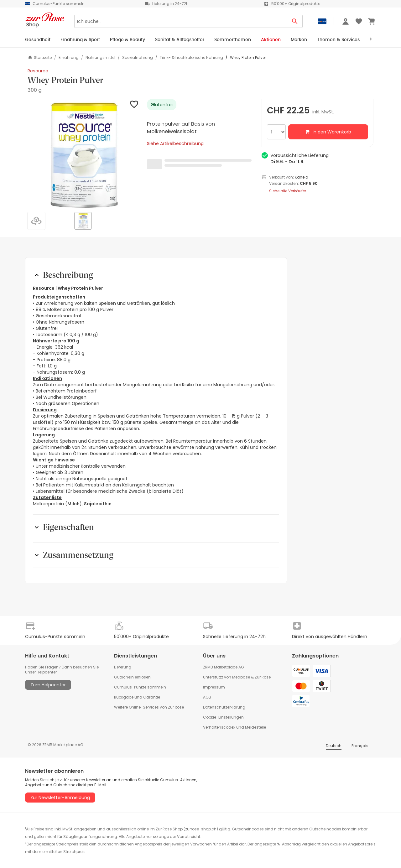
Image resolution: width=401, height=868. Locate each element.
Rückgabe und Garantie (137, 697)
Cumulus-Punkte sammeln (140, 687)
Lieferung (123, 667)
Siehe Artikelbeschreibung (175, 143)
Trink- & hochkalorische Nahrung (191, 58)
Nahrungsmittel (100, 58)
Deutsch (334, 746)
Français (360, 746)
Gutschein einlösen (132, 677)
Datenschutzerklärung (224, 707)
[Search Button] (295, 21)
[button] (83, 155)
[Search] (181, 21)
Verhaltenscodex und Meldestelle (234, 727)
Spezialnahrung (138, 58)
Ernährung (69, 58)
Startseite (40, 57)
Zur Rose (263, 677)
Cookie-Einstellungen (223, 717)
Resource (38, 71)
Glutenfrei (162, 105)
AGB (207, 697)
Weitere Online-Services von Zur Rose (149, 707)
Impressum (214, 687)
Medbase (241, 677)
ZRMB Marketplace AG (224, 667)
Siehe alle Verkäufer (288, 191)
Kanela (302, 177)
